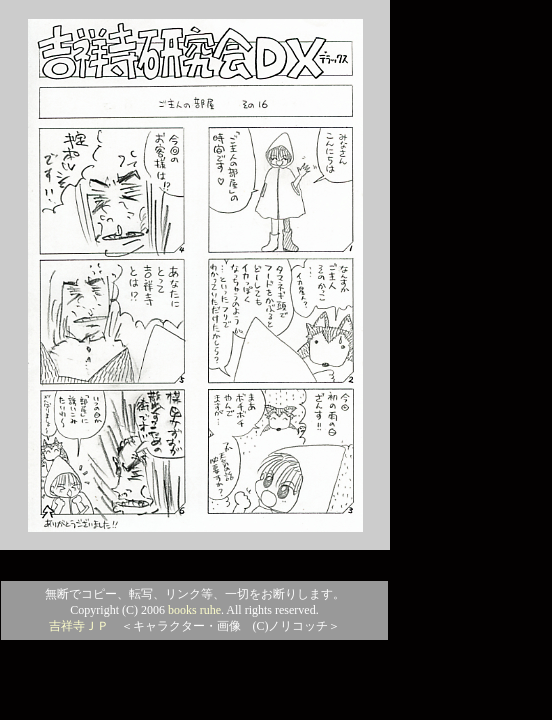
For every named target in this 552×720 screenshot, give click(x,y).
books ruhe (194, 610)
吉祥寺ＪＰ (79, 626)
